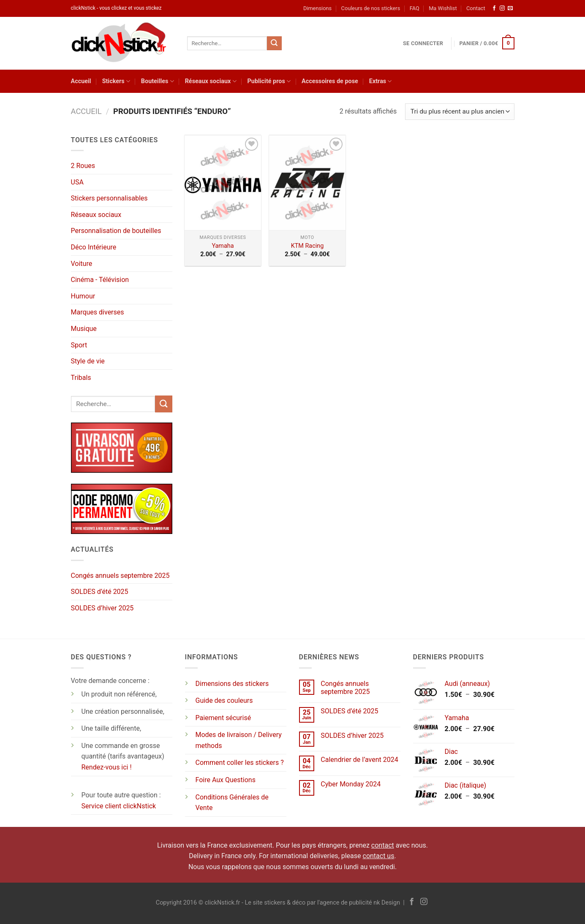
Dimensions (317, 8)
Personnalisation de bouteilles (116, 231)
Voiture (82, 264)
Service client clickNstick (119, 806)
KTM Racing (307, 246)
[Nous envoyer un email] (510, 8)
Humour (83, 296)
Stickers (116, 81)
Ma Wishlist (443, 8)
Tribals (81, 378)
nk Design (387, 903)
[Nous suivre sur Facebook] (494, 8)
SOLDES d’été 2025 (100, 592)
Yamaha (223, 246)
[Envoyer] (274, 43)
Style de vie (88, 361)
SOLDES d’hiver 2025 (102, 608)
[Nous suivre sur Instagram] (502, 8)
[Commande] (460, 112)
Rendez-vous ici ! (107, 767)
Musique (84, 329)
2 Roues (83, 166)
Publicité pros (269, 81)
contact (383, 845)
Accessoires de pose (330, 81)
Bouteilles (158, 81)
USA (77, 182)
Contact (476, 8)
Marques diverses (98, 312)
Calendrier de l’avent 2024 (359, 760)
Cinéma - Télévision (100, 280)
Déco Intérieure (94, 247)
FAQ (415, 8)
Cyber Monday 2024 (351, 784)
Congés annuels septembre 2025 (120, 576)
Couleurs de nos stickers (371, 8)
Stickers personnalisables (109, 198)
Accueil (81, 81)
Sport (79, 345)
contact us (379, 856)
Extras (381, 81)
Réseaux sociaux (211, 81)
